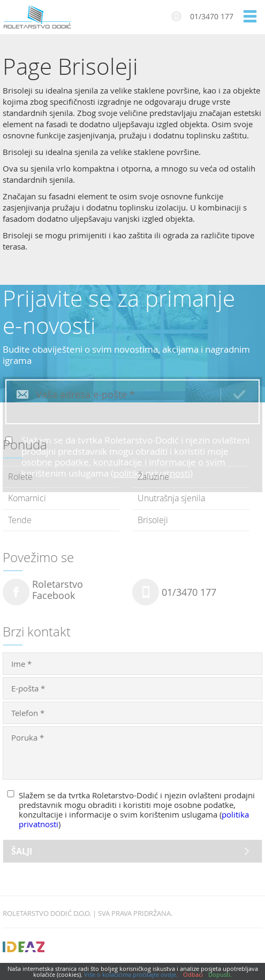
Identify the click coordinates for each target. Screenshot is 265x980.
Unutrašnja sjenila (171, 498)
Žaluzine (153, 477)
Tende (20, 520)
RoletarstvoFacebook (58, 590)
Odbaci (193, 974)
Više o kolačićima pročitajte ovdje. (131, 974)
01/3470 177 (212, 16)
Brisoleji (153, 520)
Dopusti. (220, 974)
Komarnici (27, 498)
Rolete (20, 477)
